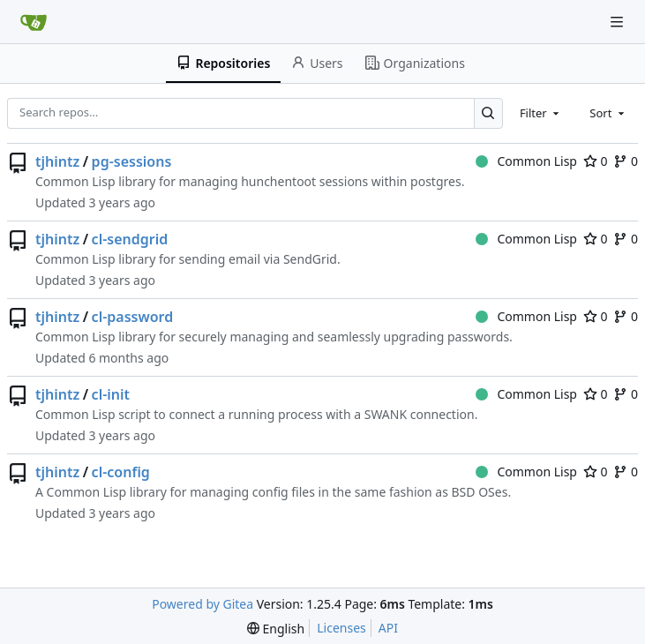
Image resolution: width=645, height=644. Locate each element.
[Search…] (488, 113)
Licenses (341, 628)
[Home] (34, 22)
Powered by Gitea (202, 604)
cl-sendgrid (130, 239)
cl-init (111, 394)
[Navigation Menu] (619, 22)
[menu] (276, 629)
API (388, 628)
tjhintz (57, 161)
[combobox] (541, 113)
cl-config (121, 472)
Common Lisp (526, 161)
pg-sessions (132, 161)
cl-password (133, 317)
